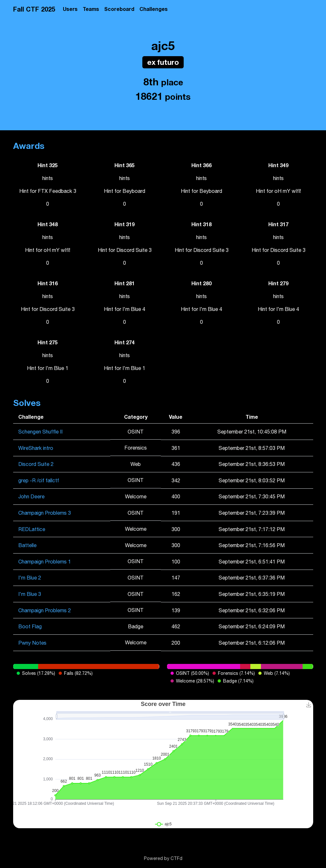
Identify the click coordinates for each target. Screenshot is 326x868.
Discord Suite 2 (36, 464)
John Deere (31, 496)
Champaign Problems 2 (45, 610)
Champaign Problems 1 (45, 562)
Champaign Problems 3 (45, 513)
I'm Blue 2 (30, 578)
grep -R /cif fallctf (39, 480)
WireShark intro (36, 448)
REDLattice (32, 529)
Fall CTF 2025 (34, 9)
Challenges (154, 9)
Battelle (27, 545)
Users (70, 9)
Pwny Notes (32, 643)
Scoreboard (119, 9)
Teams (91, 9)
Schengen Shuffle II (40, 432)
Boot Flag (30, 626)
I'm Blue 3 (30, 594)
